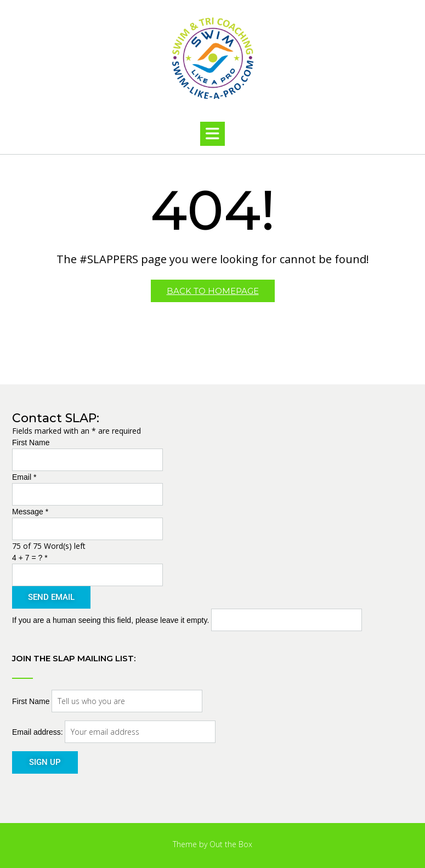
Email (24, 477)
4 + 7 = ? (30, 558)
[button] (212, 134)
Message (30, 512)
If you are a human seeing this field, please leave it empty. (187, 620)
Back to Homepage (213, 291)
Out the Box (231, 844)
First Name (31, 442)
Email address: (38, 732)
